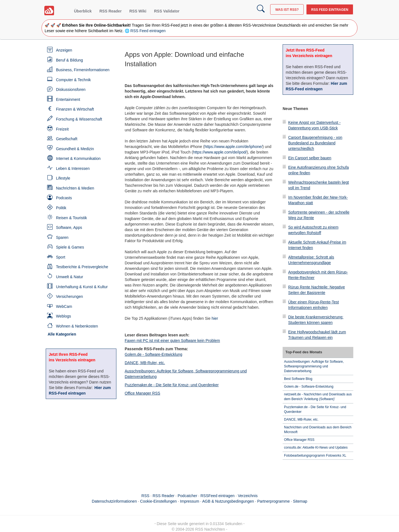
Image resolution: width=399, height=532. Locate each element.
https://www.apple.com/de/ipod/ (220, 152)
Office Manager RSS (142, 393)
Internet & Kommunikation (78, 158)
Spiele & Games (70, 247)
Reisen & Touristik (71, 218)
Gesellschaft (67, 139)
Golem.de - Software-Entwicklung (154, 354)
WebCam (64, 306)
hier (215, 318)
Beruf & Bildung (69, 60)
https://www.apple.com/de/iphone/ (233, 147)
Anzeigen (64, 50)
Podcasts (64, 198)
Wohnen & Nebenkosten (77, 326)
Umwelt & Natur (70, 277)
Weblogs (63, 316)
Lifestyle (63, 178)
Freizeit (62, 129)
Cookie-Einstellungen (158, 501)
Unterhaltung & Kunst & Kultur (82, 287)
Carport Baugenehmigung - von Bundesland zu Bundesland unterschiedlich (315, 143)
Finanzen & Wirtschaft (75, 109)
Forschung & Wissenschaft (79, 119)
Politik (61, 208)
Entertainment (68, 99)
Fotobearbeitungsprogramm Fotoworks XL (315, 456)
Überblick (83, 11)
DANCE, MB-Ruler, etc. (145, 363)
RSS (145, 496)
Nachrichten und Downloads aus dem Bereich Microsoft (318, 430)
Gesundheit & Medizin (75, 149)
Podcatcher (187, 496)
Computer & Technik (73, 80)
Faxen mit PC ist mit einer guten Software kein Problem (172, 341)
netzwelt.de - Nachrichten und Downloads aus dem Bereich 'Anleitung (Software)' (318, 397)
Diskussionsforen (71, 89)
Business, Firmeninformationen (83, 70)
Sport (61, 257)
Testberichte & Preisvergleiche (82, 267)
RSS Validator (167, 11)
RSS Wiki (138, 11)
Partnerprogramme (273, 501)
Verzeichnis (248, 496)
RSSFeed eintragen (218, 496)
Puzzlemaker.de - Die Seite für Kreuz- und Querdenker (172, 385)
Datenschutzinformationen (114, 501)
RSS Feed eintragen (330, 10)
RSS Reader (111, 11)
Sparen (62, 237)
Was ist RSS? (287, 10)
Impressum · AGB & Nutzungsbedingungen (217, 501)
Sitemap (300, 501)
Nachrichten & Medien (75, 188)
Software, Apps (69, 227)
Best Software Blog (298, 379)
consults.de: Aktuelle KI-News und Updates (316, 447)
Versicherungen (69, 296)
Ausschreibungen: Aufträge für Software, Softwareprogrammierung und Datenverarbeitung (314, 366)
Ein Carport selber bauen (310, 158)
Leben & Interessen (73, 168)
